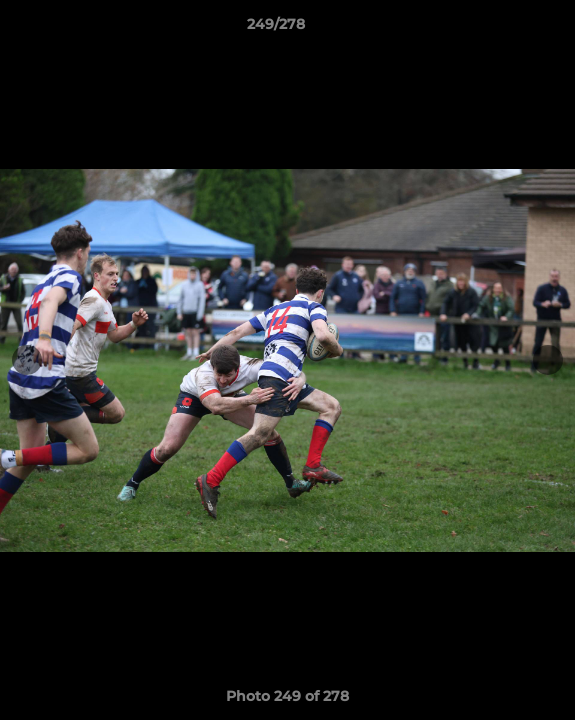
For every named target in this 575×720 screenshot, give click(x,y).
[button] (503, 29)
